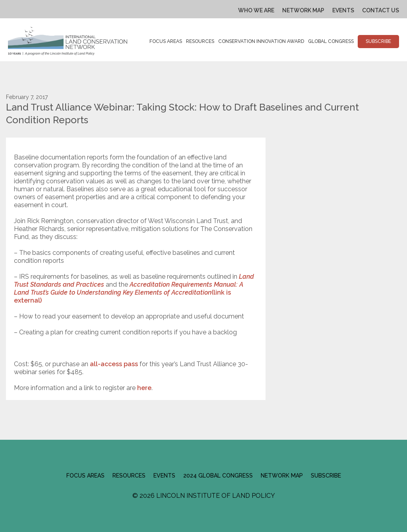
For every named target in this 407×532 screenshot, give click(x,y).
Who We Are (256, 10)
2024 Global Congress (218, 476)
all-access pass (114, 364)
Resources (200, 41)
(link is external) (128, 292)
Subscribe (378, 41)
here (144, 388)
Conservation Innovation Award (261, 41)
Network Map (303, 10)
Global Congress (331, 41)
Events (343, 10)
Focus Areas (166, 41)
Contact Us (381, 10)
